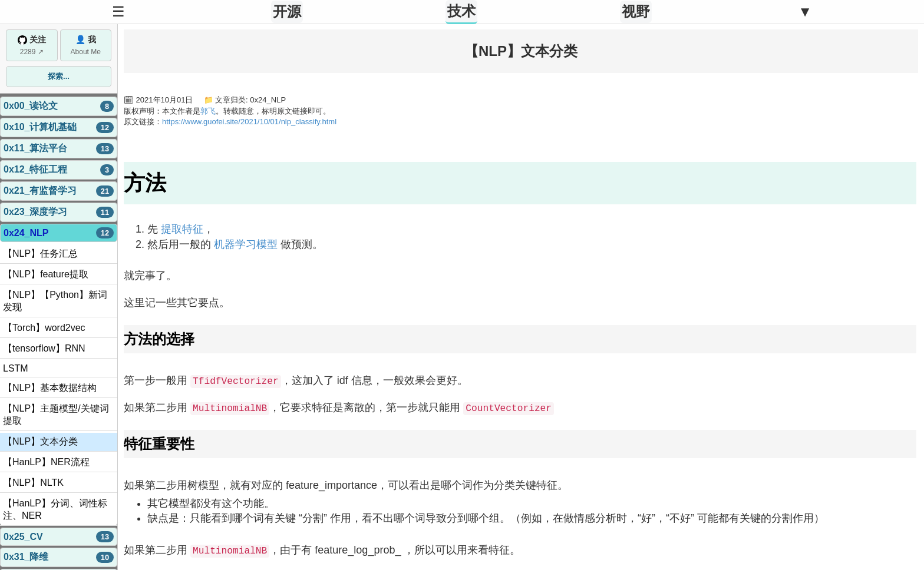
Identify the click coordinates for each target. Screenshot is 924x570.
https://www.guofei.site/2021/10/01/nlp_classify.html (249, 122)
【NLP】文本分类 (40, 441)
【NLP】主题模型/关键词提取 (56, 415)
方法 (145, 183)
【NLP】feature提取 (46, 274)
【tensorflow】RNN (44, 348)
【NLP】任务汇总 (40, 253)
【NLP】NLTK (33, 483)
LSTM (16, 368)
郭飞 (208, 111)
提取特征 (182, 229)
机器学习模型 (246, 244)
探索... (59, 76)
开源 (287, 11)
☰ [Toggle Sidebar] (118, 11)
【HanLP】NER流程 (46, 462)
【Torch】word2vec (44, 328)
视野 (636, 11)
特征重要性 (159, 443)
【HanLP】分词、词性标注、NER (55, 509)
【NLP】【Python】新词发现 (55, 301)
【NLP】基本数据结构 (50, 388)
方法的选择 (159, 339)
